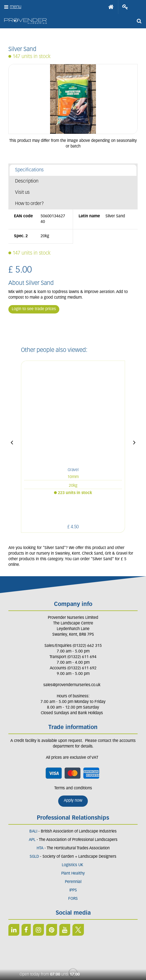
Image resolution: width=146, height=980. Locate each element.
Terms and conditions (73, 769)
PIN (52, 910)
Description (27, 181)
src (139, 21)
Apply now (73, 781)
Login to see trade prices (34, 309)
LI (14, 910)
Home (111, 7)
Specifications (29, 170)
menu (16, 7)
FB (26, 910)
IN (38, 910)
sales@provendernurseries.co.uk (72, 666)
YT (65, 910)
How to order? (30, 204)
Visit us (22, 192)
